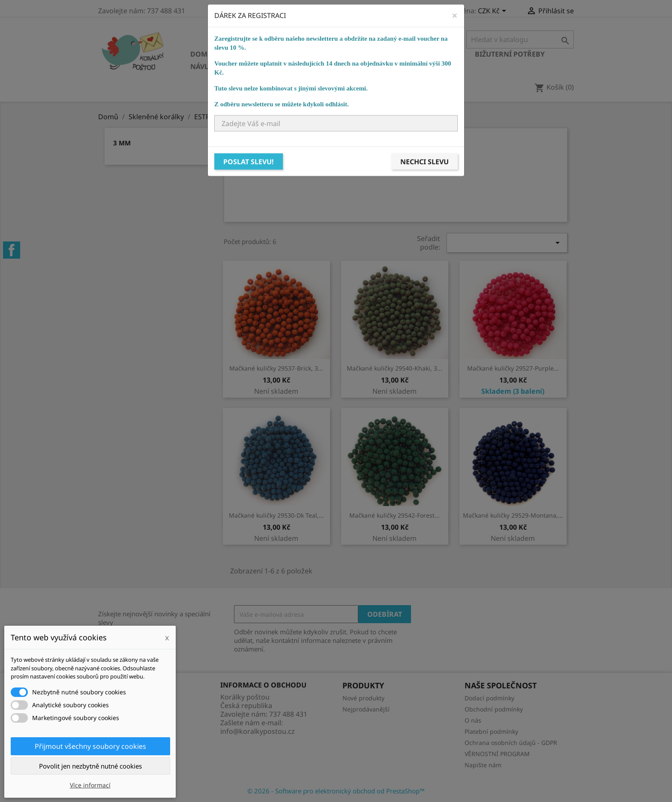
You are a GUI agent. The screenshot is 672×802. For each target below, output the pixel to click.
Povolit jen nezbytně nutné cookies (90, 766)
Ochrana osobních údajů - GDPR (511, 743)
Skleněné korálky (258, 54)
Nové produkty (363, 698)
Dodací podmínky (489, 698)
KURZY (328, 66)
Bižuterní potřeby (510, 54)
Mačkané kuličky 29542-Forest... (394, 515)
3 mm (122, 143)
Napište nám (483, 765)
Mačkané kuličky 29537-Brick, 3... (276, 368)
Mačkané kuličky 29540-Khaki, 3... (394, 368)
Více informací (90, 785)
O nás (473, 720)
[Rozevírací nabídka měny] (493, 12)
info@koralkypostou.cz (258, 731)
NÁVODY (364, 66)
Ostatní (292, 66)
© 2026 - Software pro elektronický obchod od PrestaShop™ (336, 791)
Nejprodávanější (366, 709)
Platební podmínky (491, 731)
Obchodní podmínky (494, 709)
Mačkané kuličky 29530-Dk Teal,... (276, 515)
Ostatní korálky (334, 54)
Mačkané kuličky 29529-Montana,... (513, 515)
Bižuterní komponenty (420, 54)
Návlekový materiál (229, 66)
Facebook (12, 250)
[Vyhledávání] (520, 39)
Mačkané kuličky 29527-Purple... (513, 368)
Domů (201, 54)
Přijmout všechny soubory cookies (90, 746)
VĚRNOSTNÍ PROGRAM (497, 754)
